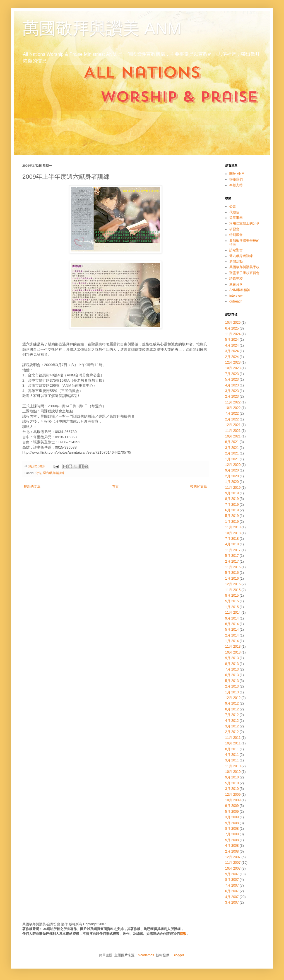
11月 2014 (233, 613)
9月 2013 (232, 658)
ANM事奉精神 (240, 290)
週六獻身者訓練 (54, 473)
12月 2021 (233, 425)
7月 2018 (232, 539)
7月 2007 (232, 885)
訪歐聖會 (236, 250)
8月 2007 (232, 880)
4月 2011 (232, 755)
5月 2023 (232, 379)
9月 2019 (232, 493)
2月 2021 (232, 453)
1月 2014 (232, 641)
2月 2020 (232, 476)
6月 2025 (232, 328)
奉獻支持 (236, 185)
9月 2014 (232, 618)
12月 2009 (233, 795)
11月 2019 (233, 488)
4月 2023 (232, 385)
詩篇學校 (236, 279)
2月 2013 (232, 686)
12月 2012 (233, 698)
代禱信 (234, 212)
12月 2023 (233, 362)
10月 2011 (233, 743)
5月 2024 (232, 340)
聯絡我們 (236, 179)
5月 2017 (232, 556)
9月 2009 (232, 806)
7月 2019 (232, 505)
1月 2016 (232, 579)
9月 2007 (232, 874)
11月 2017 (233, 550)
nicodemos (146, 955)
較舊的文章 (199, 487)
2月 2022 (232, 419)
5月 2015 (232, 601)
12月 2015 (233, 584)
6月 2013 (232, 675)
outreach (236, 301)
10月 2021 (233, 436)
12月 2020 (233, 465)
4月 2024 (232, 345)
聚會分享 (236, 284)
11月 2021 (233, 431)
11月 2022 (233, 402)
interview (236, 296)
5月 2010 (232, 783)
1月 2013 (232, 692)
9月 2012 (232, 703)
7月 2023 (232, 374)
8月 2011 (232, 749)
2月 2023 (232, 396)
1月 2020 (232, 482)
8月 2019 (232, 499)
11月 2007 (233, 863)
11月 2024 (233, 334)
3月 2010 (232, 789)
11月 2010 (233, 766)
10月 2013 (233, 652)
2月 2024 (232, 357)
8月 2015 (232, 596)
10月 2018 (233, 533)
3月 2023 (232, 391)
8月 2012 (232, 709)
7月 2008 (232, 834)
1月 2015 (232, 607)
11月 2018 (233, 527)
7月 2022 (232, 413)
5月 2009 (232, 812)
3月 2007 (232, 902)
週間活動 (236, 262)
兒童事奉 (236, 218)
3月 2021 (232, 448)
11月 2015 (233, 590)
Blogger (178, 955)
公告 (38, 473)
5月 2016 (232, 573)
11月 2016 (233, 567)
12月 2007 (233, 857)
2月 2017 (232, 562)
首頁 (115, 487)
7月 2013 (232, 669)
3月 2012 (232, 726)
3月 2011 (232, 760)
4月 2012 (232, 721)
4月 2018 (232, 544)
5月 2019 (232, 516)
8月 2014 (232, 624)
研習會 (234, 229)
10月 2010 (233, 772)
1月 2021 (232, 459)
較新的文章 (32, 487)
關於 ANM (237, 174)
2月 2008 (232, 851)
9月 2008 (232, 823)
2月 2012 (232, 732)
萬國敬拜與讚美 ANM (102, 28)
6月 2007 (232, 891)
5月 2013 (232, 681)
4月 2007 (232, 897)
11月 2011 (233, 738)
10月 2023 (233, 368)
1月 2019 (232, 522)
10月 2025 (233, 323)
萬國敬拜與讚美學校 (244, 267)
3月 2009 (232, 817)
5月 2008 (232, 840)
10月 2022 (233, 408)
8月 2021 (232, 442)
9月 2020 (232, 470)
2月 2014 (232, 635)
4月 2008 (232, 846)
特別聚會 (236, 235)
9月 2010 (232, 777)
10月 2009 (233, 800)
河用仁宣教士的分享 (244, 223)
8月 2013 (232, 664)
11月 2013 (233, 647)
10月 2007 (233, 868)
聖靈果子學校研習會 (244, 273)
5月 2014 (232, 630)
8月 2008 (232, 829)
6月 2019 (232, 510)
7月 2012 (232, 715)
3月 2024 (232, 351)
